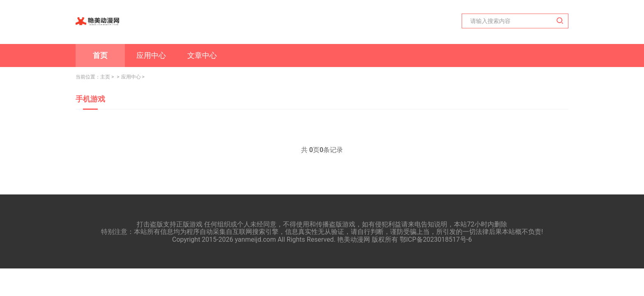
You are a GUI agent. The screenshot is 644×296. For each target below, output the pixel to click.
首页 (100, 55)
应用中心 (151, 55)
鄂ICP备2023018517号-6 (436, 239)
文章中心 (202, 55)
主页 (105, 77)
